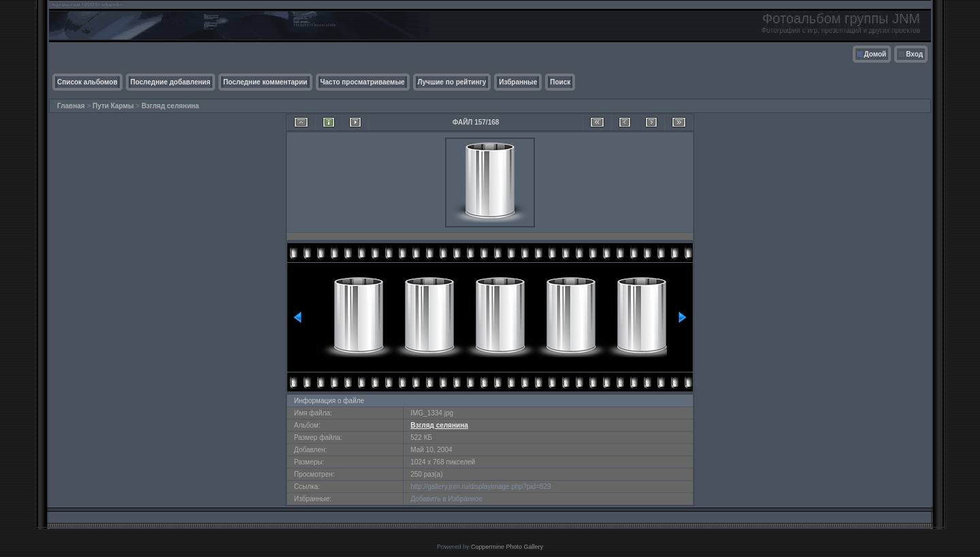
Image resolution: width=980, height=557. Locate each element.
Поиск (560, 82)
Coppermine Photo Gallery (507, 547)
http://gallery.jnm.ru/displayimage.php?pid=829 (480, 487)
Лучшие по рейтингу (452, 82)
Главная (71, 106)
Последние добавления (170, 82)
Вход (914, 54)
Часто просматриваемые (363, 82)
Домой (876, 54)
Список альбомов (87, 82)
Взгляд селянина (170, 106)
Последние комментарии (265, 82)
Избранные (518, 82)
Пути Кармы (113, 106)
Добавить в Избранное (446, 499)
